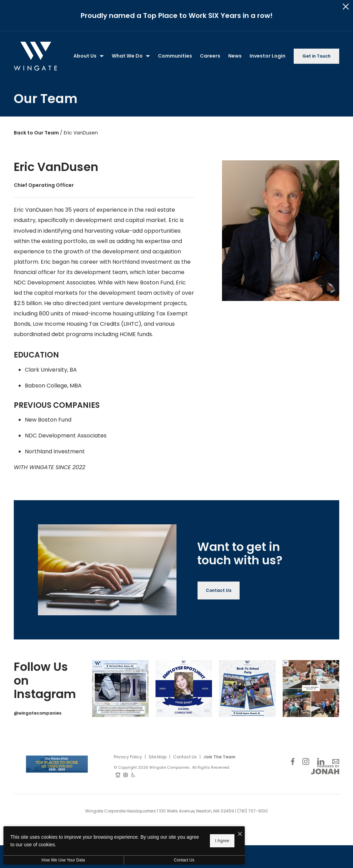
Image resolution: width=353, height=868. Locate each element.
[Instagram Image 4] (311, 688)
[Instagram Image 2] (184, 688)
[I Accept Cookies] (240, 837)
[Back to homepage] (35, 56)
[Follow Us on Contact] (336, 761)
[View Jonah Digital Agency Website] (325, 770)
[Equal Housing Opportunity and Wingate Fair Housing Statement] (126, 775)
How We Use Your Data (63, 863)
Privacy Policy (128, 757)
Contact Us (185, 757)
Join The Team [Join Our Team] (219, 757)
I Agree (222, 844)
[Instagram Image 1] (120, 688)
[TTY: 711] (118, 775)
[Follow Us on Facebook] (293, 761)
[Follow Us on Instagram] (306, 761)
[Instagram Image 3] (247, 688)
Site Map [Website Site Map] (158, 757)
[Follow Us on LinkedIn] (321, 761)
